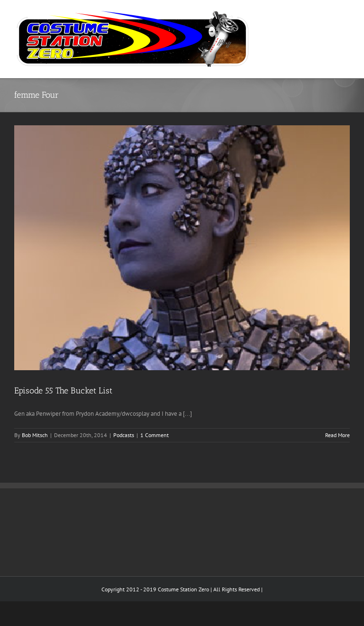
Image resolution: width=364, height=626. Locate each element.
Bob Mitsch (35, 435)
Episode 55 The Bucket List (63, 391)
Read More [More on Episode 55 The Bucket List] (337, 435)
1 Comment (155, 435)
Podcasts (124, 435)
